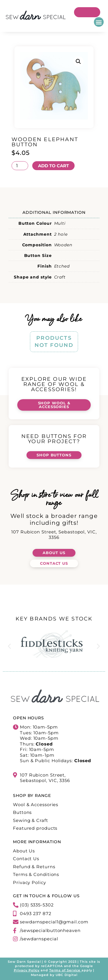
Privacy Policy (27, 970)
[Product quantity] (20, 166)
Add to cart (53, 166)
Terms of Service (65, 970)
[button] (99, 22)
